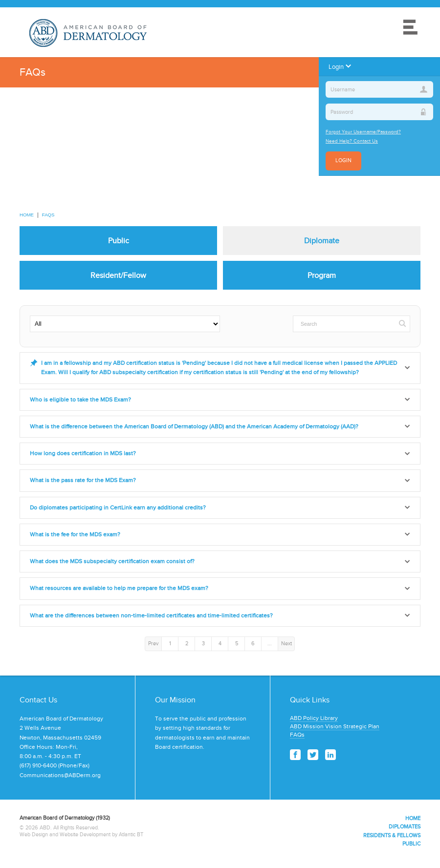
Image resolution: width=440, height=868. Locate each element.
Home (27, 215)
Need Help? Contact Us (352, 141)
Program (322, 275)
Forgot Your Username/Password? (363, 132)
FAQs (48, 215)
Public (119, 241)
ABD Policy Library (314, 718)
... (270, 643)
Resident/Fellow (118, 275)
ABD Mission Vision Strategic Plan (335, 726)
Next (286, 643)
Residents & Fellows (392, 835)
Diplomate (322, 241)
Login (343, 160)
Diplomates (405, 826)
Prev (153, 643)
